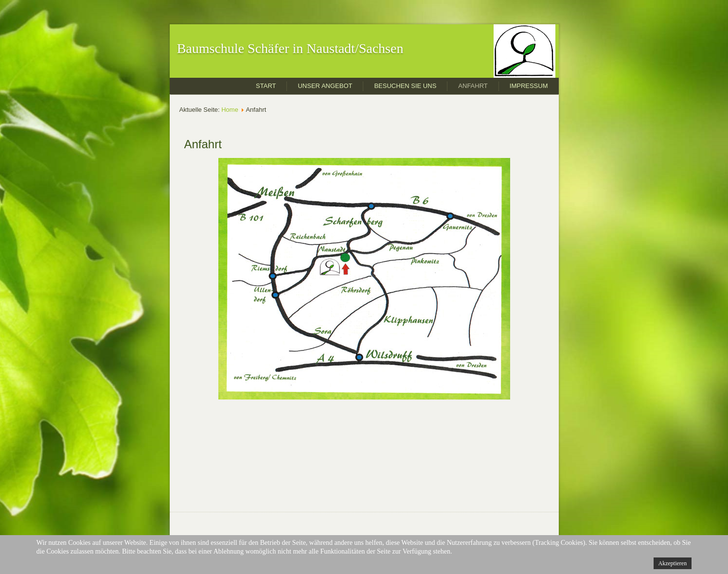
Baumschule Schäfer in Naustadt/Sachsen (290, 48)
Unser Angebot (325, 86)
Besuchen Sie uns (405, 86)
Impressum (529, 86)
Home (230, 110)
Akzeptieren (673, 563)
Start (266, 86)
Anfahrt (473, 86)
